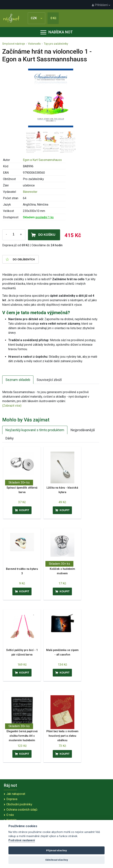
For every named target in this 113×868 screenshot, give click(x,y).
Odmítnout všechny (57, 860)
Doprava (12, 799)
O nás (10, 815)
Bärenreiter (30, 192)
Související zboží (49, 380)
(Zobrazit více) (12, 406)
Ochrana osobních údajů (22, 810)
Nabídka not (57, 32)
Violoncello (34, 44)
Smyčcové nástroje (14, 44)
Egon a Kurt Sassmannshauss (42, 160)
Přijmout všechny (56, 850)
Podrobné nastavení (22, 840)
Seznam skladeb (18, 380)
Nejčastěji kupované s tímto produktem (35, 430)
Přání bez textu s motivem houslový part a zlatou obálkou (62, 736)
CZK (37, 18)
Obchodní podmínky (19, 804)
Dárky (10, 438)
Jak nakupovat (16, 794)
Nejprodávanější (83, 430)
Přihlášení (101, 5)
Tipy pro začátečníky (56, 44)
